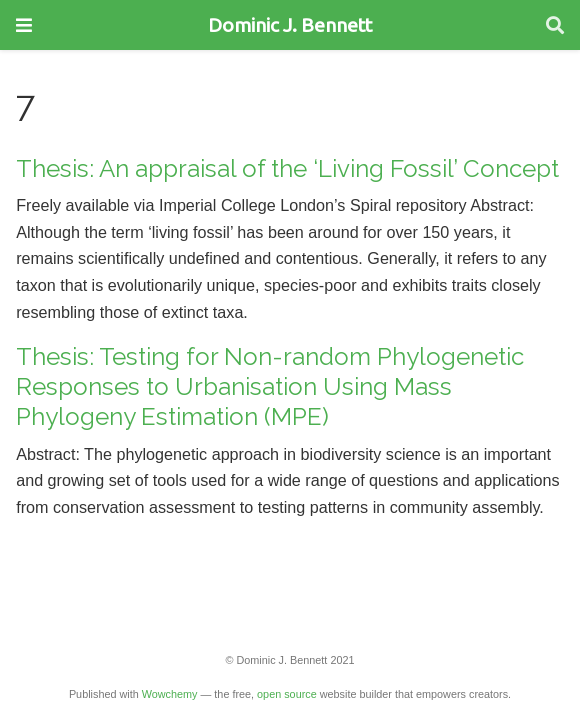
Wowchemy (170, 694)
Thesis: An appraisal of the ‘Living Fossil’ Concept (287, 168)
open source (287, 694)
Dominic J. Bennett (290, 25)
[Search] (555, 25)
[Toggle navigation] (24, 25)
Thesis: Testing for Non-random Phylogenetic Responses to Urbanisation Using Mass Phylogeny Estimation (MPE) (270, 387)
